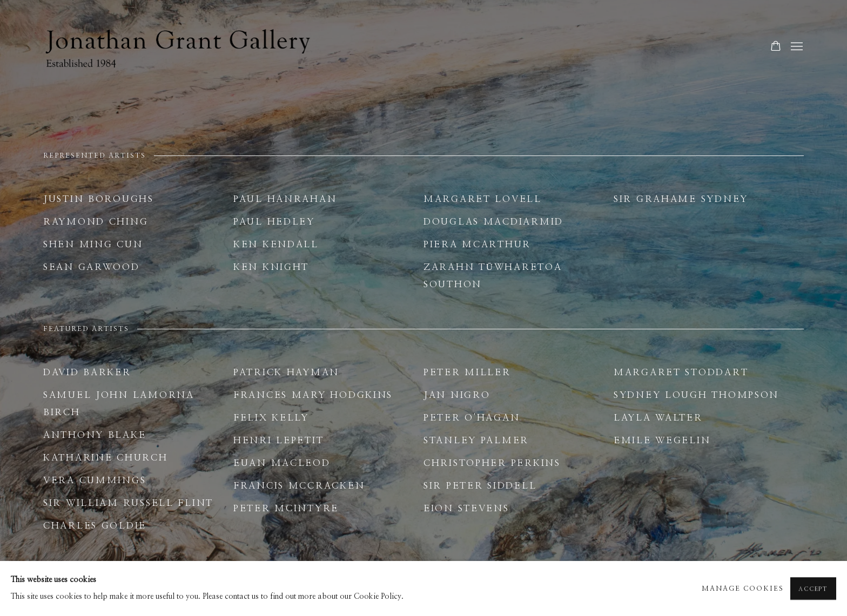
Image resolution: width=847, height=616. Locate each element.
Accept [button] (813, 593)
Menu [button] (796, 47)
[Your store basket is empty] (776, 47)
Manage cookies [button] (743, 592)
